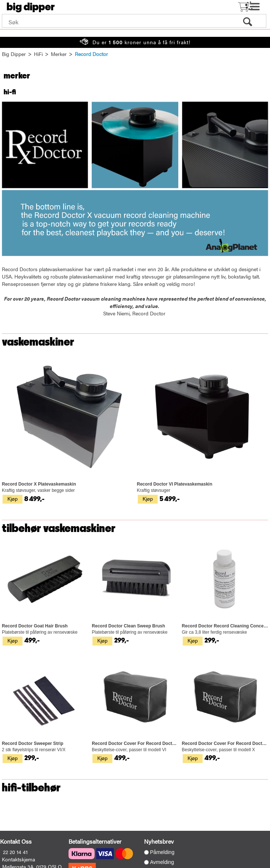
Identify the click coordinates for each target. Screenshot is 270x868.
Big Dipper (14, 54)
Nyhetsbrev (159, 841)
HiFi (38, 54)
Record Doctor (91, 54)
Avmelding (162, 862)
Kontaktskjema (18, 859)
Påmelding (162, 852)
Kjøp (13, 498)
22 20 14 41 (15, 852)
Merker (59, 54)
